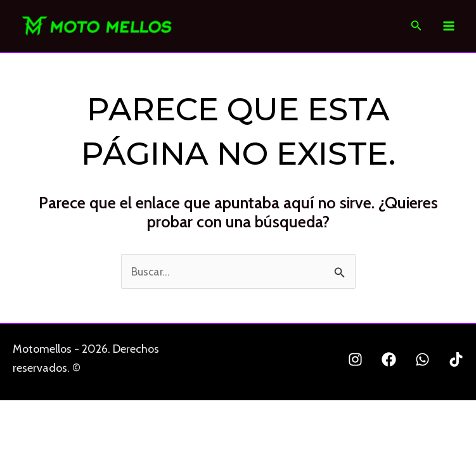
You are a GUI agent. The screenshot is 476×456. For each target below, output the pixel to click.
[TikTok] (456, 361)
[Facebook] (389, 361)
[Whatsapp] (422, 361)
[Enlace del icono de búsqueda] (416, 27)
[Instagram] (355, 361)
